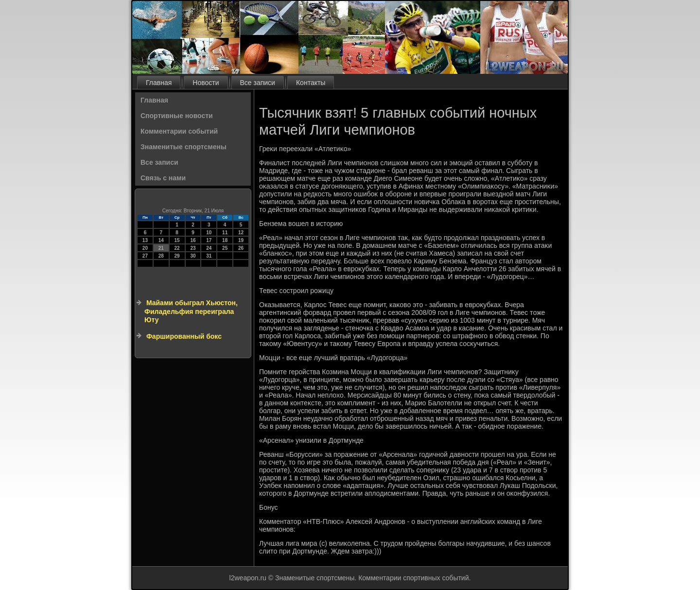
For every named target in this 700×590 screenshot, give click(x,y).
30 (193, 256)
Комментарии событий (179, 131)
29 (177, 256)
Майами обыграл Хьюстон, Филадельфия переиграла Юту (191, 311)
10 (209, 233)
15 (177, 240)
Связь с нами (163, 178)
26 (241, 248)
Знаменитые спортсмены (184, 147)
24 (209, 248)
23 (193, 248)
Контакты (311, 83)
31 (209, 256)
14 (161, 240)
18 (225, 240)
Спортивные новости (177, 116)
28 (161, 256)
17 (209, 240)
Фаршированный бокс (184, 336)
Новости (206, 83)
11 (225, 233)
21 (161, 248)
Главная (159, 83)
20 (145, 248)
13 (145, 240)
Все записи (258, 83)
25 (225, 248)
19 (241, 240)
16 (193, 240)
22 (177, 248)
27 (145, 256)
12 (241, 233)
